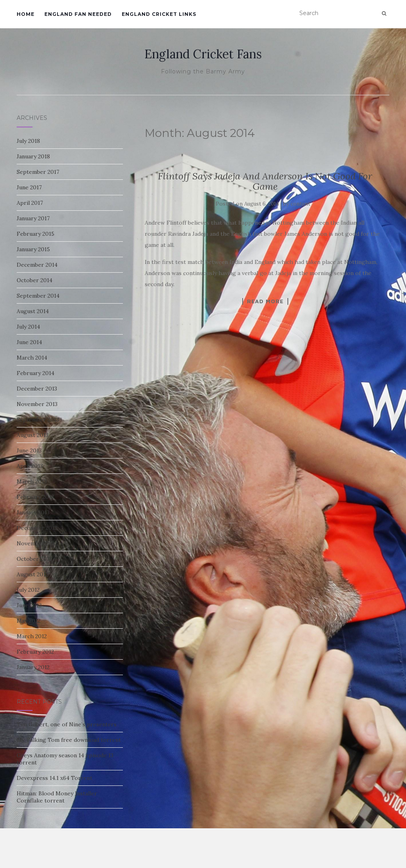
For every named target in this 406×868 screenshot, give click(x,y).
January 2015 (33, 249)
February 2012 (35, 652)
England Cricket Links (159, 14)
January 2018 (33, 156)
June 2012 (29, 605)
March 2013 (32, 481)
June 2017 (29, 187)
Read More (265, 301)
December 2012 (37, 528)
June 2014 (29, 342)
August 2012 (33, 574)
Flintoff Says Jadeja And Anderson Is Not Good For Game (265, 181)
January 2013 (33, 512)
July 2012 (28, 590)
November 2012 (37, 543)
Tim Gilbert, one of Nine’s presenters (67, 724)
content (301, 204)
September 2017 (38, 172)
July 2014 (28, 327)
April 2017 (30, 203)
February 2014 (35, 373)
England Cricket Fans (203, 54)
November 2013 (37, 404)
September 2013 (38, 420)
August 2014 (33, 311)
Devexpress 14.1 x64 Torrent (55, 778)
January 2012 (33, 667)
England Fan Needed (78, 14)
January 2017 (33, 218)
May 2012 (29, 621)
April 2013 (30, 466)
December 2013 (37, 389)
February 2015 (35, 234)
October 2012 (34, 559)
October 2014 (34, 280)
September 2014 (38, 296)
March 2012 (32, 636)
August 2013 (33, 435)
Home (26, 14)
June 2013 (29, 450)
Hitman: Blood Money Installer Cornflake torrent (57, 797)
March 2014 (32, 358)
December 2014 (37, 265)
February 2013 (35, 497)
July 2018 (28, 141)
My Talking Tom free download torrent (69, 740)
